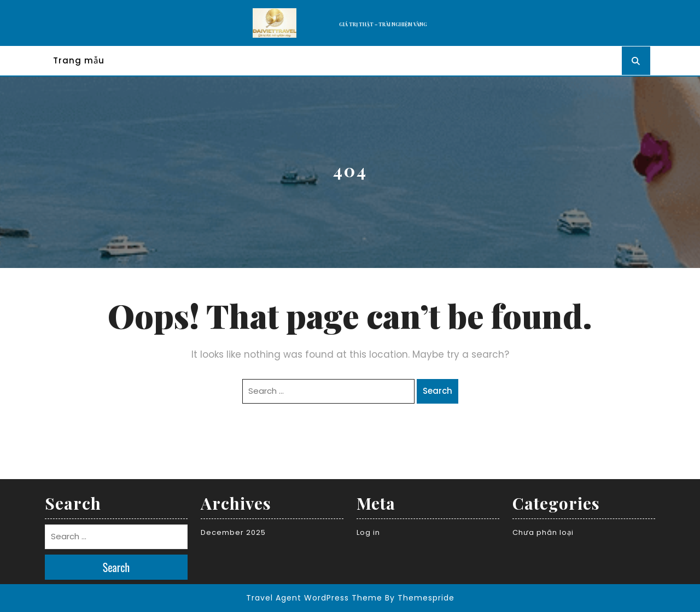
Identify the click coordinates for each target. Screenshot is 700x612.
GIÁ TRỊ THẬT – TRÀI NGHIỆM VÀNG (383, 24)
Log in (368, 532)
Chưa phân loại (543, 532)
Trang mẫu (79, 60)
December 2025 (233, 532)
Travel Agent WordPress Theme (314, 598)
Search (437, 391)
